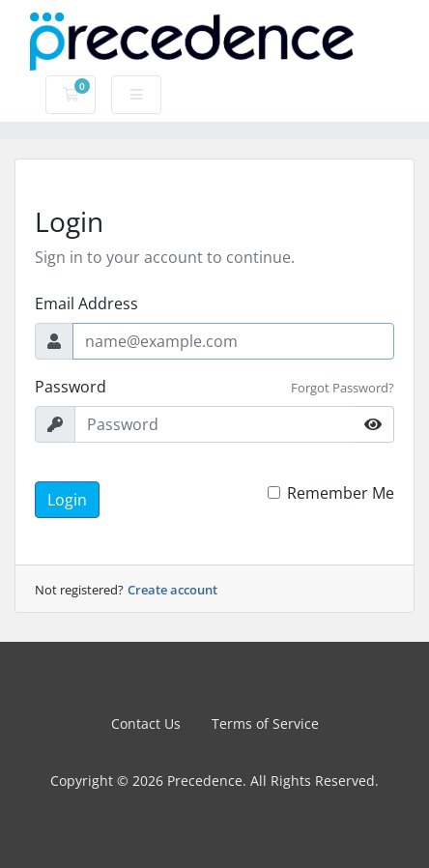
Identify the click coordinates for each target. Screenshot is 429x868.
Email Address (86, 304)
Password (71, 387)
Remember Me (341, 493)
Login (67, 500)
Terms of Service (265, 723)
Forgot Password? (343, 388)
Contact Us (146, 723)
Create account (172, 590)
